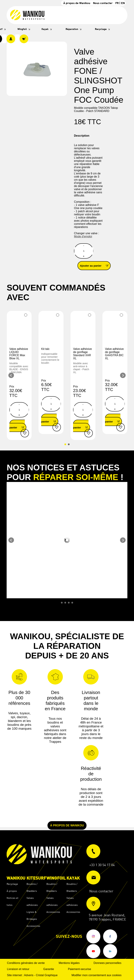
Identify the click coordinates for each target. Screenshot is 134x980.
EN (123, 3)
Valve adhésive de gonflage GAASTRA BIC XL (114, 354)
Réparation (72, 29)
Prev (11, 375)
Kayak (45, 29)
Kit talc (45, 349)
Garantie (49, 969)
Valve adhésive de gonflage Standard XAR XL (82, 354)
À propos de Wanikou (77, 3)
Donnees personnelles (107, 963)
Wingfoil (22, 29)
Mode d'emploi (83, 236)
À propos (12, 891)
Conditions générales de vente (26, 963)
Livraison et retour (18, 969)
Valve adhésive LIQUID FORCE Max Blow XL (19, 354)
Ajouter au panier (95, 265)
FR (117, 3)
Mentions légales (69, 963)
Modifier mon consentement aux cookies (96, 975)
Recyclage (101, 29)
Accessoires (33, 926)
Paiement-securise (79, 969)
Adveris (29, 975)
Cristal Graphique (47, 975)
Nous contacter (103, 3)
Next (123, 375)
